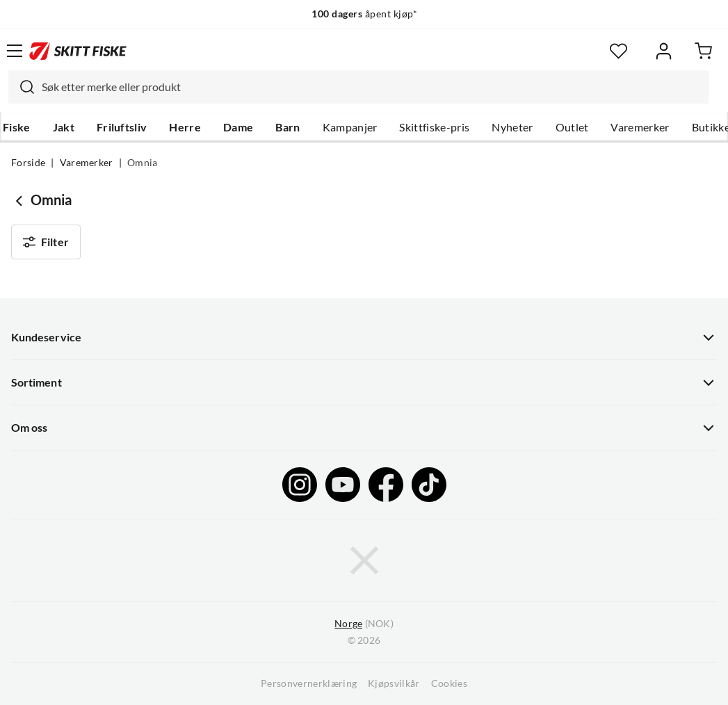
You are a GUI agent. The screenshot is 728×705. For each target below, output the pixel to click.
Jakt (64, 127)
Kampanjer (350, 127)
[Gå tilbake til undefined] (21, 200)
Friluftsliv (122, 127)
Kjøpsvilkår (394, 683)
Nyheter (512, 127)
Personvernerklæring (309, 683)
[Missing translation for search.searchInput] (22, 87)
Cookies (449, 683)
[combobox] (358, 87)
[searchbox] (372, 87)
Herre (185, 127)
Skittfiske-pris (434, 127)
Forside (28, 163)
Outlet (572, 127)
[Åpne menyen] (15, 51)
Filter (46, 242)
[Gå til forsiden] (78, 51)
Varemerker (640, 127)
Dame (238, 127)
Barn (288, 127)
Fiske (17, 127)
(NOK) (364, 624)
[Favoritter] (618, 51)
